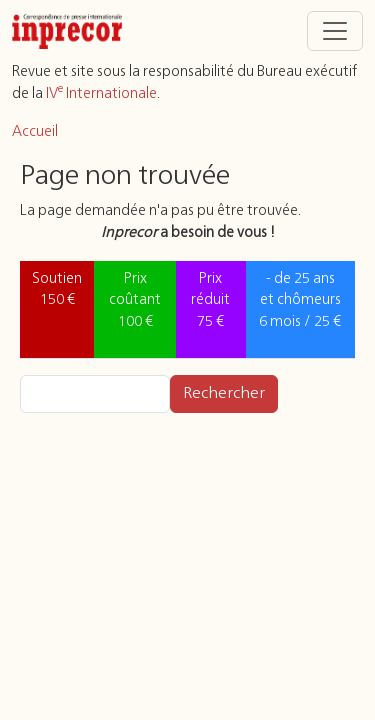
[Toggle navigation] (335, 31)
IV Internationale (101, 94)
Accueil (35, 132)
